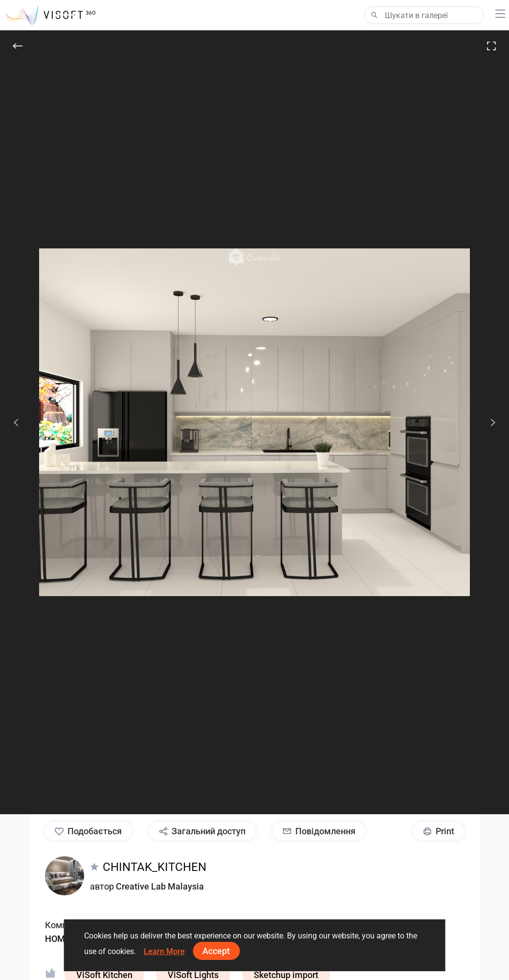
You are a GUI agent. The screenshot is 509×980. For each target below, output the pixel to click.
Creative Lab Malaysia (160, 886)
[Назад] (18, 46)
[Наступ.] (487, 423)
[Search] (424, 15)
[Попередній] (16, 423)
